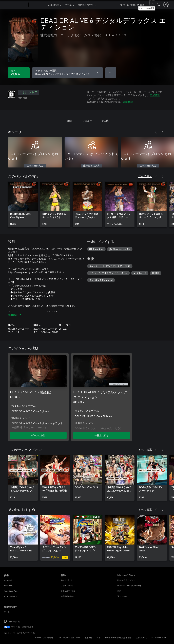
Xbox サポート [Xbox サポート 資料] (67, 580)
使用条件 (88, 638)
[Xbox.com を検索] (152, 4)
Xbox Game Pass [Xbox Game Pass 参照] (11, 591)
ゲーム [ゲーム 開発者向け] (7, 612)
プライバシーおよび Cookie (69, 638)
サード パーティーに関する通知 (118, 638)
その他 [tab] (105, 121)
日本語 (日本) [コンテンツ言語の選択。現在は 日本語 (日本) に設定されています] (14, 621)
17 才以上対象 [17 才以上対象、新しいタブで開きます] (28, 93)
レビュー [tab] (87, 121)
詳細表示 (14, 315)
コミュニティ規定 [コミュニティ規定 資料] (68, 591)
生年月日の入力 (35, 166)
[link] (23, 205)
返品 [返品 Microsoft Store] (119, 591)
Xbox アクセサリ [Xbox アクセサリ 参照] (11, 596)
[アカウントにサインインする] (166, 5)
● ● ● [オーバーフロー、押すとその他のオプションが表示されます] (111, 73)
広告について (141, 638)
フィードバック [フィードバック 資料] (67, 586)
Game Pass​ (53, 5)
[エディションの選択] (67, 73)
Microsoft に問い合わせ (43, 638)
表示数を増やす (86, 5)
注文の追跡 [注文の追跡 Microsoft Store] (122, 596)
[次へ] (163, 132)
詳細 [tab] (69, 121)
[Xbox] (38, 5)
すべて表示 (145, 176)
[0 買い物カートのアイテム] (159, 4)
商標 (99, 638)
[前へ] (156, 132)
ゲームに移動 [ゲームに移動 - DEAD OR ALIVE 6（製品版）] (38, 435)
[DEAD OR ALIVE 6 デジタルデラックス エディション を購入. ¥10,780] (19, 73)
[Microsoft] (16, 5)
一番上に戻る (102, 435)
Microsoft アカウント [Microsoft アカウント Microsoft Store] (126, 580)
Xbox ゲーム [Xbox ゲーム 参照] (9, 586)
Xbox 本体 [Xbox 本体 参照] (8, 580)
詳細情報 (155, 95)
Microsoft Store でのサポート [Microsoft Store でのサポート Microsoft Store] (129, 586)
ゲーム (68, 5)
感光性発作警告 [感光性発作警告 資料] (67, 596)
